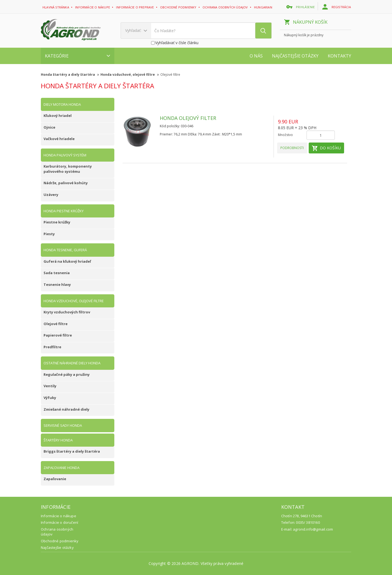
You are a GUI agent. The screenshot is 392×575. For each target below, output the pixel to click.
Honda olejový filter (188, 118)
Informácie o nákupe (93, 7)
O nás (256, 56)
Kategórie (78, 56)
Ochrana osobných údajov (226, 7)
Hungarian (264, 7)
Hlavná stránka (56, 7)
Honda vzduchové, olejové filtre (130, 75)
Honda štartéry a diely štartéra (70, 75)
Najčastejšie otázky (295, 56)
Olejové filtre (170, 75)
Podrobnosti (292, 148)
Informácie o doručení (59, 522)
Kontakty (339, 56)
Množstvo (285, 135)
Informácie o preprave (135, 7)
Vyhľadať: (136, 30)
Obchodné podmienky (179, 7)
